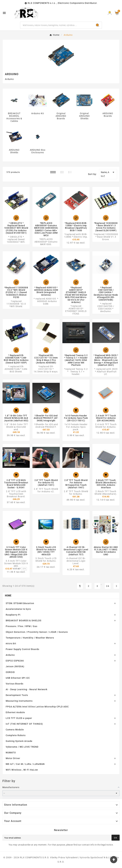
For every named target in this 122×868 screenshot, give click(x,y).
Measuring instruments (19, 701)
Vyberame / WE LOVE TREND (22, 747)
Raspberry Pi (13, 615)
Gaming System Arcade (19, 741)
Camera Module (15, 730)
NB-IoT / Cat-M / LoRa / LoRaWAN (25, 764)
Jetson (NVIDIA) (15, 666)
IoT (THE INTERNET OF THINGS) (24, 724)
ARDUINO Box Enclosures (38, 151)
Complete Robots (16, 735)
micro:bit (11, 643)
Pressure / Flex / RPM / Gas (22, 626)
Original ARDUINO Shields (84, 116)
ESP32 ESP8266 (15, 661)
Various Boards (15, 684)
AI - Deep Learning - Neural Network (27, 689)
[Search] (57, 25)
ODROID (10, 672)
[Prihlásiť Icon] (110, 13)
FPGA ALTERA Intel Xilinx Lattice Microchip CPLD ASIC (37, 707)
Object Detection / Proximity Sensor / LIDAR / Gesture (37, 632)
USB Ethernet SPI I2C (18, 678)
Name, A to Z (108, 174)
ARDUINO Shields (14, 151)
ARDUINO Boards (108, 115)
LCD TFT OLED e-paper (19, 718)
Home (8, 596)
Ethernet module (15, 712)
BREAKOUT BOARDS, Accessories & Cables (14, 117)
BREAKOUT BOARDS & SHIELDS (24, 621)
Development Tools (17, 695)
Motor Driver (13, 758)
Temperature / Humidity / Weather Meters (30, 638)
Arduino (10, 655)
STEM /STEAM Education (20, 603)
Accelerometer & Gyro (18, 609)
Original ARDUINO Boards (61, 116)
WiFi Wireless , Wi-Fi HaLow (22, 770)
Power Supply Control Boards (22, 649)
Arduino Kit (38, 113)
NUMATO (11, 753)
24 (108, 586)
